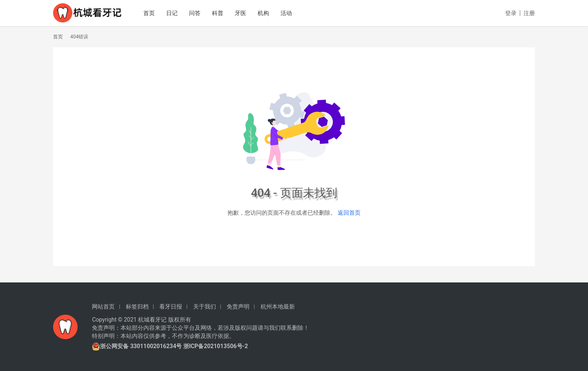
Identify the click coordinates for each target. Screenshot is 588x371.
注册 (529, 13)
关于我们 (205, 307)
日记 (176, 13)
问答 (199, 13)
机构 (267, 13)
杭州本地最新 (278, 307)
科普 (222, 13)
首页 (153, 13)
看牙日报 (171, 307)
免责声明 (238, 307)
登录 (511, 13)
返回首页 (349, 213)
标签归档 (137, 307)
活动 (290, 13)
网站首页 (103, 307)
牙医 (245, 13)
